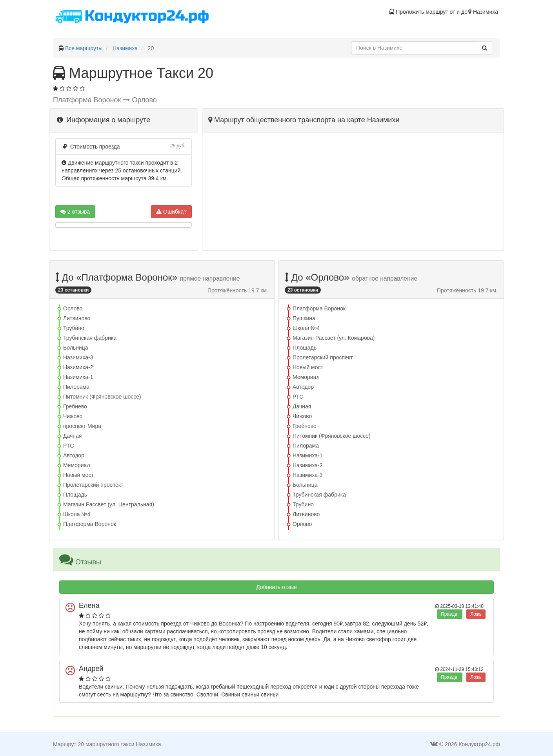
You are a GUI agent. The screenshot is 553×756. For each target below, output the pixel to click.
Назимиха (125, 48)
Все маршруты (84, 48)
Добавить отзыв (276, 587)
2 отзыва (75, 212)
